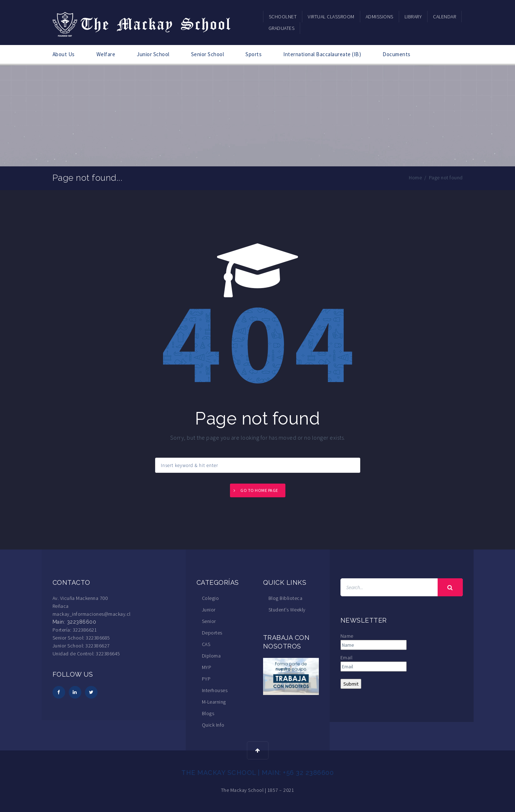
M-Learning (214, 702)
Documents (397, 54)
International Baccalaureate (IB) (322, 54)
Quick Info (213, 725)
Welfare (106, 54)
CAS (206, 644)
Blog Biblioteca (286, 598)
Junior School (153, 54)
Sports (254, 54)
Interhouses (215, 690)
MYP (207, 667)
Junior (209, 610)
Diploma (211, 656)
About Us (64, 54)
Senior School (208, 54)
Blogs (208, 713)
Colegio (211, 598)
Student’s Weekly (287, 610)
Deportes (212, 633)
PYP (206, 679)
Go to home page (259, 490)
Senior (209, 621)
